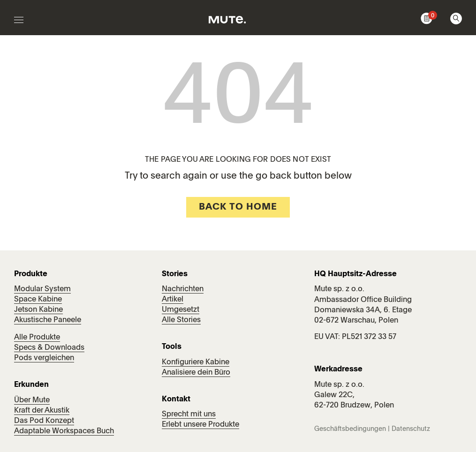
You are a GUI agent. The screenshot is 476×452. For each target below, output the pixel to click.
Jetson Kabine (38, 310)
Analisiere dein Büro (196, 373)
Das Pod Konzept (44, 421)
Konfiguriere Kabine (196, 362)
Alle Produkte (37, 338)
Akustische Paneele (48, 320)
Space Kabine (38, 300)
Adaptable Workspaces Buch (64, 431)
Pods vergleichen (44, 358)
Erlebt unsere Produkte (200, 425)
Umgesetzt (181, 310)
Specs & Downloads (49, 348)
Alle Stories (181, 320)
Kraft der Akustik (42, 411)
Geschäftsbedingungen (350, 429)
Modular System (42, 289)
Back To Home (238, 207)
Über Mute (32, 400)
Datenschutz (411, 429)
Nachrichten (183, 289)
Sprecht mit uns (189, 414)
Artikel (173, 300)
